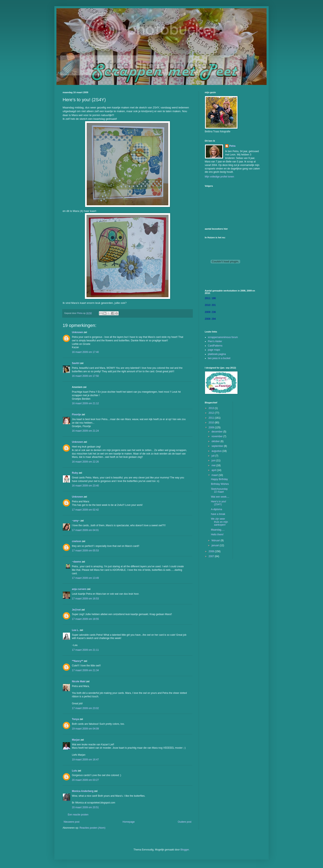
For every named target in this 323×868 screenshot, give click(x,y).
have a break (218, 514)
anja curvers (79, 589)
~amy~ (76, 521)
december (217, 432)
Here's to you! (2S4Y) (219, 503)
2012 (212, 413)
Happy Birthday (219, 479)
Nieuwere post (72, 822)
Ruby (75, 473)
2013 (212, 408)
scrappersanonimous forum (223, 337)
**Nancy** (78, 661)
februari (216, 540)
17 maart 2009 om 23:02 (85, 708)
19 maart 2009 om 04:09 (85, 729)
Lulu (74, 771)
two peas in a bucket (219, 358)
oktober (216, 441)
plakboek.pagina (217, 354)
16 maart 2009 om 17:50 (85, 376)
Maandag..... (218, 530)
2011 (212, 418)
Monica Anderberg (83, 791)
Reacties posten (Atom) (92, 828)
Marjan (76, 740)
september (218, 446)
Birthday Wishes (220, 484)
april (214, 470)
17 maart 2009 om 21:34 (85, 670)
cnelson (77, 541)
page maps (214, 350)
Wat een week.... (220, 497)
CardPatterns (215, 346)
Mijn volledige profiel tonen (219, 177)
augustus (217, 451)
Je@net (76, 610)
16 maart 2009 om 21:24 (85, 431)
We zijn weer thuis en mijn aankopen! (219, 522)
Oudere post (185, 822)
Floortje (76, 415)
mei (214, 465)
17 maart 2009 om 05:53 (85, 551)
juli (213, 456)
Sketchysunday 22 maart (219, 490)
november (217, 436)
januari (216, 545)
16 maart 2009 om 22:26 (85, 462)
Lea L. (75, 630)
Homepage (129, 822)
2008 (212, 551)
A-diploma (217, 509)
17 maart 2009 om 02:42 (85, 510)
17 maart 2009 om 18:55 (85, 619)
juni (214, 460)
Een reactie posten (78, 815)
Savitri (76, 363)
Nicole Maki (79, 681)
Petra (232, 146)
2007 (212, 556)
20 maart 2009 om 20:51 (85, 807)
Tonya (75, 719)
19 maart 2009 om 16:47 (85, 760)
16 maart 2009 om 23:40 (85, 486)
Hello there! (217, 534)
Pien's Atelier (215, 341)
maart (215, 475)
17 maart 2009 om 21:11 (85, 650)
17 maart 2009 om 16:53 (85, 599)
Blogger (185, 850)
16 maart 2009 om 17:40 (85, 352)
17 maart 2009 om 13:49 (85, 578)
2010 (212, 423)
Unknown (77, 332)
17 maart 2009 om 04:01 (85, 530)
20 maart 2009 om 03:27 (85, 780)
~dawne (76, 562)
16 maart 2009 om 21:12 (85, 403)
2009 (212, 428)
